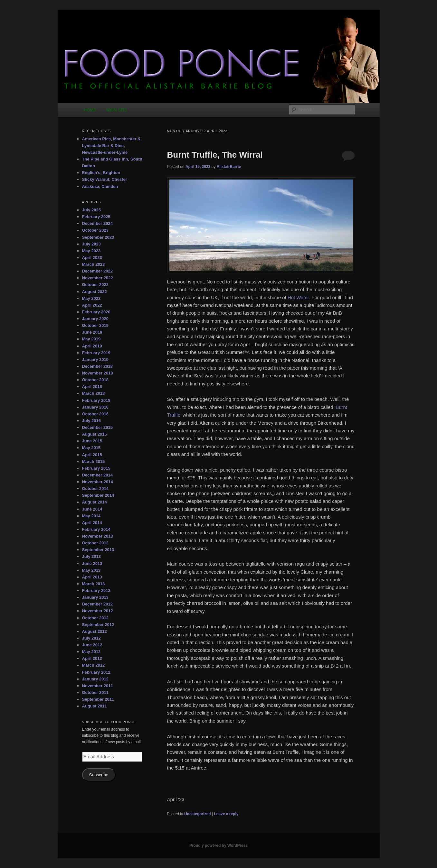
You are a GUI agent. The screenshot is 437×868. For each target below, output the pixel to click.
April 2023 (92, 258)
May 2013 (91, 570)
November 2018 (98, 373)
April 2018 (92, 387)
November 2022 (98, 278)
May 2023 (91, 251)
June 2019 (92, 332)
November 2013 (98, 536)
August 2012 (95, 631)
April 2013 (92, 577)
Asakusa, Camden (100, 186)
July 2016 (92, 421)
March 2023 (94, 264)
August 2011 (95, 706)
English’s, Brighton (101, 173)
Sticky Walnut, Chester (105, 179)
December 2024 (97, 223)
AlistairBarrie (229, 167)
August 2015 (95, 434)
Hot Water (298, 297)
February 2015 (96, 468)
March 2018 (94, 393)
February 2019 (96, 353)
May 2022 (91, 298)
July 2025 (92, 210)
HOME (90, 110)
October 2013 (95, 543)
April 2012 (92, 658)
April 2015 (92, 455)
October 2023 (95, 230)
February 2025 (96, 217)
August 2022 (95, 292)
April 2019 (92, 346)
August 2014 (95, 502)
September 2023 (98, 237)
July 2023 (92, 244)
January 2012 (95, 679)
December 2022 (97, 271)
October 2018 (95, 380)
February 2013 (96, 591)
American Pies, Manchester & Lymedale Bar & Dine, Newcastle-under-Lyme (111, 146)
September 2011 (98, 699)
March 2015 (94, 462)
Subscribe (99, 775)
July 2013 (92, 556)
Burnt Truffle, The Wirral (215, 155)
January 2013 (95, 597)
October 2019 (95, 325)
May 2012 (91, 652)
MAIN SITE (117, 110)
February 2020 (96, 312)
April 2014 (92, 523)
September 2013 (98, 550)
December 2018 (97, 366)
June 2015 (92, 441)
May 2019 (91, 339)
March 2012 (94, 665)
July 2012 (92, 638)
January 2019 (95, 360)
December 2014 (97, 475)
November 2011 (98, 686)
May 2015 (91, 448)
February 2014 (96, 529)
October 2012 (95, 618)
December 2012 (97, 604)
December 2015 (97, 427)
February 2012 (96, 672)
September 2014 (98, 495)
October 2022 (95, 285)
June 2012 (92, 645)
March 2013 (94, 584)
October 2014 (95, 489)
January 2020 (95, 319)
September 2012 (98, 625)
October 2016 (95, 414)
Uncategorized (198, 814)
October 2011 (95, 693)
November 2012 (98, 611)
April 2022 (92, 305)
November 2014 (98, 482)
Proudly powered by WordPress (218, 845)
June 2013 (92, 563)
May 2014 (91, 516)
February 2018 (96, 400)
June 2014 (92, 509)
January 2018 (95, 407)
